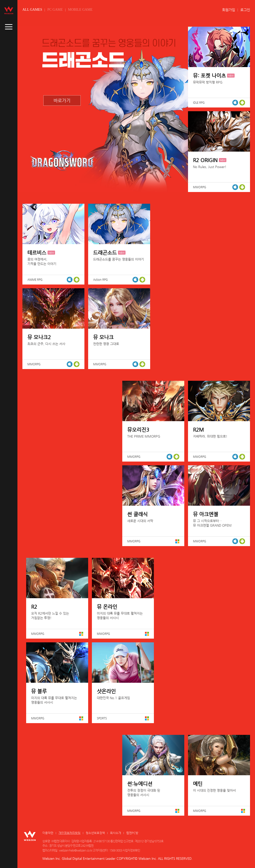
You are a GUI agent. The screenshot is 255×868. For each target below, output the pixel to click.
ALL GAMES (32, 10)
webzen (9, 10)
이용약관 (48, 833)
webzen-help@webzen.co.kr (76, 850)
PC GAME (55, 10)
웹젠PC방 (132, 833)
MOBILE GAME (80, 10)
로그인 (245, 10)
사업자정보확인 (131, 850)
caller (9, 27)
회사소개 (116, 833)
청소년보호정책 (95, 833)
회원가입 (229, 10)
